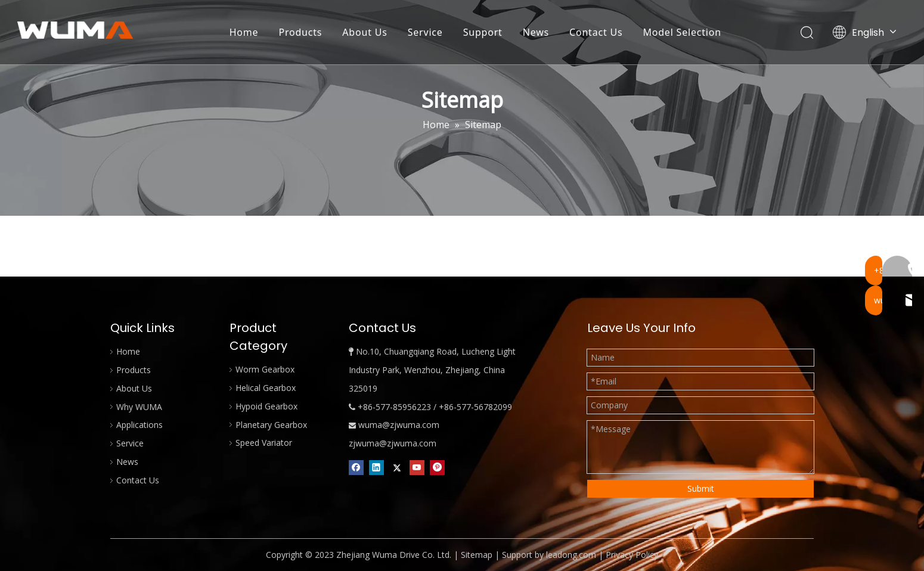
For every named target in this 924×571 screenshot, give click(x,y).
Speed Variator (264, 443)
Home (245, 33)
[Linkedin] (376, 467)
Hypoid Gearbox (266, 406)
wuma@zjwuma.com (399, 425)
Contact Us (596, 33)
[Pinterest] (437, 467)
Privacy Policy (632, 555)
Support (483, 33)
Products (301, 33)
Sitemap (477, 555)
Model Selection (682, 33)
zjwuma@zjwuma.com (393, 443)
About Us (365, 33)
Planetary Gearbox (271, 425)
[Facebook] (356, 467)
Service (426, 33)
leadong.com (571, 555)
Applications (139, 425)
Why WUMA (139, 407)
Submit (701, 488)
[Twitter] (397, 467)
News (537, 33)
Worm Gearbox (265, 369)
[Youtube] (417, 467)
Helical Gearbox (266, 388)
